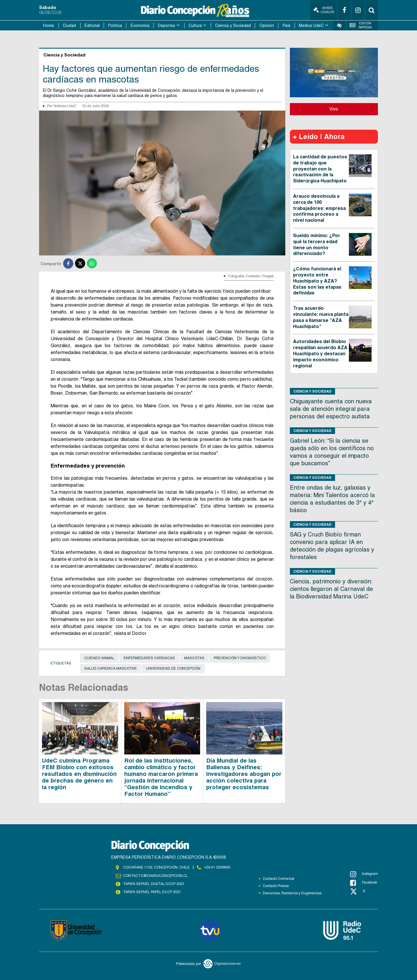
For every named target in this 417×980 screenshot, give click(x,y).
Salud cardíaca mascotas (110, 668)
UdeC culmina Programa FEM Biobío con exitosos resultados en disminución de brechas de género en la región (79, 774)
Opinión (267, 25)
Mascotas (194, 658)
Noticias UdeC (65, 106)
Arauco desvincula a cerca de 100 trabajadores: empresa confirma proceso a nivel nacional (319, 208)
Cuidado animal (99, 658)
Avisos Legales (324, 10)
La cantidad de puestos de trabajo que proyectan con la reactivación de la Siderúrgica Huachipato (320, 169)
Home (49, 25)
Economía (140, 25)
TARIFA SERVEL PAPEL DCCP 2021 (152, 892)
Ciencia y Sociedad (233, 25)
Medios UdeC (311, 25)
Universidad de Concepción (173, 668)
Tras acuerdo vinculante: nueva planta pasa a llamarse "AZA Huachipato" (321, 317)
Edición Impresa (361, 25)
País (287, 25)
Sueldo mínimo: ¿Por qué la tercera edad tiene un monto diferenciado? (317, 244)
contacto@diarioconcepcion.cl (156, 876)
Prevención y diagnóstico (240, 658)
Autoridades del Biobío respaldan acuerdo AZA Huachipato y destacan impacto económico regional (320, 353)
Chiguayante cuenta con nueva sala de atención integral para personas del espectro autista (331, 409)
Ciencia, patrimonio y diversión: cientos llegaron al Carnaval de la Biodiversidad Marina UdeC (331, 589)
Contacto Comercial (278, 879)
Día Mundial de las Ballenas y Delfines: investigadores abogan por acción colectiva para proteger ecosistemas (244, 774)
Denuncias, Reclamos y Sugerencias (292, 893)
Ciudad (69, 25)
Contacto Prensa (276, 886)
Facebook (364, 883)
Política (115, 25)
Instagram (364, 874)
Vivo (334, 109)
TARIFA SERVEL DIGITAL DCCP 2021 (154, 884)
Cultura (195, 25)
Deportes (167, 25)
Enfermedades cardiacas (149, 658)
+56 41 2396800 (217, 867)
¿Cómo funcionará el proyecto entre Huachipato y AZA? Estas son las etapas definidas (317, 281)
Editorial (92, 25)
